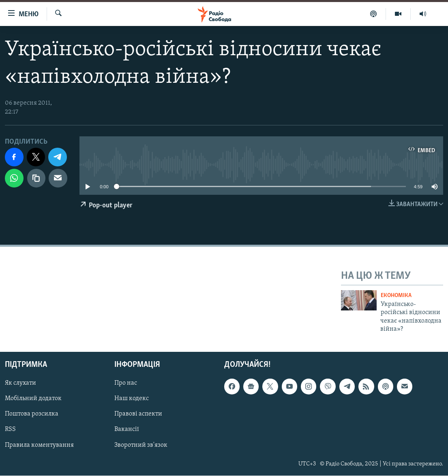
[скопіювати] (36, 178)
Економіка (396, 296)
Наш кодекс (132, 399)
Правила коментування (39, 445)
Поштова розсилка (32, 414)
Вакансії (127, 430)
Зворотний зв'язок (141, 445)
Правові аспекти (138, 414)
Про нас (126, 383)
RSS (10, 430)
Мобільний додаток (33, 399)
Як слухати (20, 383)
